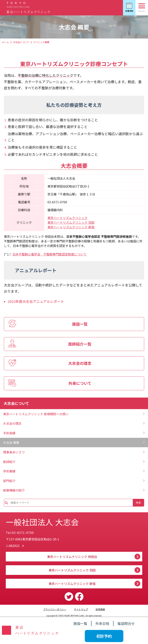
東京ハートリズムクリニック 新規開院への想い (36, 414)
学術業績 (9, 471)
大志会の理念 (12, 423)
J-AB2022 (13, 546)
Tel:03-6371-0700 (20, 533)
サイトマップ (81, 609)
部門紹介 (9, 481)
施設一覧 (80, 623)
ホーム (5, 42)
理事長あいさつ (14, 452)
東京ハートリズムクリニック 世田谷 (72, 557)
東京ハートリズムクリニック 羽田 (71, 222)
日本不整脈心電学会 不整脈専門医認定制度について (50, 254)
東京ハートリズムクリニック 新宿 (71, 227)
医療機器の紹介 (14, 490)
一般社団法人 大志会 (42, 522)
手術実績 (9, 433)
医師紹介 (9, 462)
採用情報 (100, 609)
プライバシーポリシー (55, 609)
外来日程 (102, 623)
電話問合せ (126, 623)
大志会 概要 (11, 442)
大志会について (21, 42)
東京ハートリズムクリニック (67, 218)
